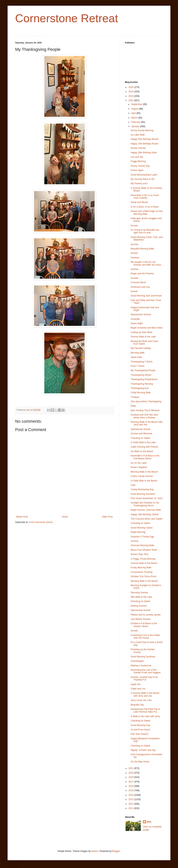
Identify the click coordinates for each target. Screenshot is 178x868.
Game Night (137, 323)
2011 (131, 808)
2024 (131, 92)
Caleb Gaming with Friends (144, 447)
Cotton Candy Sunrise (142, 476)
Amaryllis (135, 319)
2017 (131, 782)
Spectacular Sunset (141, 429)
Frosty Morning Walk (141, 568)
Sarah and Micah (139, 202)
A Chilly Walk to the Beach (144, 481)
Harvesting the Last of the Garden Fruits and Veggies (146, 671)
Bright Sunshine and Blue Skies (147, 328)
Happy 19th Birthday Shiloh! (145, 514)
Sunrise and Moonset (141, 434)
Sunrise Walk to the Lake (143, 337)
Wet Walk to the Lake (141, 597)
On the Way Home (140, 762)
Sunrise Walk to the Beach (144, 563)
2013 (131, 799)
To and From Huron (140, 730)
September (137, 104)
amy (149, 822)
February (136, 122)
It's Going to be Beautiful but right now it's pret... (145, 231)
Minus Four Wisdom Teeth (144, 550)
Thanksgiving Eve (140, 388)
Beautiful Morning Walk (142, 249)
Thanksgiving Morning (142, 384)
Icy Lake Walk (138, 135)
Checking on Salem (141, 438)
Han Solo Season (139, 734)
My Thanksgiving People (143, 370)
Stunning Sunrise (139, 593)
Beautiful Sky (137, 705)
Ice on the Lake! (139, 463)
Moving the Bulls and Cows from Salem (144, 343)
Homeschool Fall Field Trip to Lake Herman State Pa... (145, 710)
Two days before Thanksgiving (146, 401)
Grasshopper (137, 661)
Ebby (133, 406)
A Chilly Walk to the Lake (143, 442)
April (134, 113)
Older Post (107, 517)
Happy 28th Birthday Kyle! (144, 153)
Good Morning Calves (142, 528)
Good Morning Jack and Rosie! (146, 296)
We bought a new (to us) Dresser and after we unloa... (147, 263)
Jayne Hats (136, 357)
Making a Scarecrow (141, 666)
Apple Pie (135, 684)
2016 (131, 786)
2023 (131, 96)
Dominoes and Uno (140, 287)
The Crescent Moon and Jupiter (147, 519)
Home (65, 517)
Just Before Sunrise (141, 619)
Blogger (116, 851)
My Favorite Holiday (141, 348)
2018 (131, 777)
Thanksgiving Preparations (144, 379)
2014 (131, 795)
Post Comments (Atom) (41, 522)
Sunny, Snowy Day (140, 166)
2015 (131, 790)
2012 (131, 804)
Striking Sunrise (139, 606)
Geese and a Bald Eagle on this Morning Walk (147, 212)
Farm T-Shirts (137, 366)
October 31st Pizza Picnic (144, 576)
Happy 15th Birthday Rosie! (144, 144)
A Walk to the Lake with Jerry (145, 716)
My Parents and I (139, 183)
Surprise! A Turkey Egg (142, 537)
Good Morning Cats (141, 725)
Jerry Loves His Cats (141, 700)
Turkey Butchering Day (142, 489)
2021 (131, 768)
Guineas (135, 258)
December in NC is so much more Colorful (145, 197)
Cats (133, 485)
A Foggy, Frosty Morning (143, 559)
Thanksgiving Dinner (141, 375)
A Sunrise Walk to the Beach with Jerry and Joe (145, 694)
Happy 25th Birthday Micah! (145, 139)
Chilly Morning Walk (141, 393)
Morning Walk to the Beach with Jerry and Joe (147, 423)
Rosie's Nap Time (140, 554)
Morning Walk (138, 353)
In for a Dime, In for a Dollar (145, 207)
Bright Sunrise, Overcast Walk (146, 510)
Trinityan (135, 397)
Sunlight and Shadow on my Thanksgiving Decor (145, 504)
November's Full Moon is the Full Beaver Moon (145, 457)
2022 (131, 100)
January (136, 126)
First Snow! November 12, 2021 (147, 498)
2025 (131, 87)
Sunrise (135, 244)
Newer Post (22, 517)
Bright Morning (138, 532)
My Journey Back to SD (142, 179)
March (135, 118)
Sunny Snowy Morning (142, 130)
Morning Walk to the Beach (144, 472)
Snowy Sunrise (138, 148)
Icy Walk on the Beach (142, 451)
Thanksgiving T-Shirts (142, 362)
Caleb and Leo (138, 689)
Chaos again (137, 170)
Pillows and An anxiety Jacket (146, 615)
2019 (131, 773)
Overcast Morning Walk (142, 545)
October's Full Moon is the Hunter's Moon (144, 625)
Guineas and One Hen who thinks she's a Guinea (144, 416)
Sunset (134, 226)
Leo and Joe (137, 157)
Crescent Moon (138, 282)
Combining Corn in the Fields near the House (145, 637)
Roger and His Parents (142, 274)
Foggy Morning (138, 161)
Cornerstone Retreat (67, 18)
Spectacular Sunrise (141, 314)
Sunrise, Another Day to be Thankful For (144, 678)
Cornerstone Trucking (142, 572)
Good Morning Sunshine (143, 494)
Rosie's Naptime (139, 467)
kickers (95, 851)
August (135, 109)
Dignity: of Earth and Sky (143, 750)
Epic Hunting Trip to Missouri (145, 410)
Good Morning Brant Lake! (144, 175)
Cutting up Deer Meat (141, 332)
